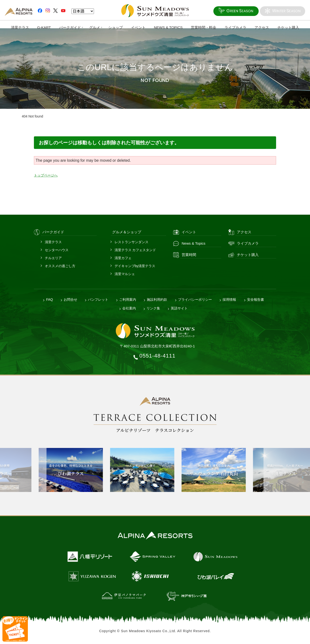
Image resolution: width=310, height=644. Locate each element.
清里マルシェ (125, 274)
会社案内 (129, 308)
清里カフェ (123, 258)
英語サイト (179, 308)
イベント (138, 27)
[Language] (83, 11)
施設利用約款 (157, 300)
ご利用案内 (128, 300)
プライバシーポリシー (195, 300)
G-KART (44, 27)
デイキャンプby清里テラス (135, 266)
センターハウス (57, 250)
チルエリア (53, 258)
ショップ (116, 27)
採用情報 (229, 300)
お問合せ (70, 300)
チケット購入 (289, 27)
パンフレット (98, 300)
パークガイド (70, 27)
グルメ (94, 27)
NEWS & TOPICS (168, 27)
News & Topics (194, 243)
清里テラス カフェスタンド (135, 250)
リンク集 (153, 308)
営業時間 (189, 255)
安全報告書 (256, 300)
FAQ (49, 300)
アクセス (262, 27)
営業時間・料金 (204, 27)
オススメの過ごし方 (60, 266)
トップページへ (47, 175)
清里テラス (19, 27)
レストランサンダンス (132, 242)
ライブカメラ (236, 27)
